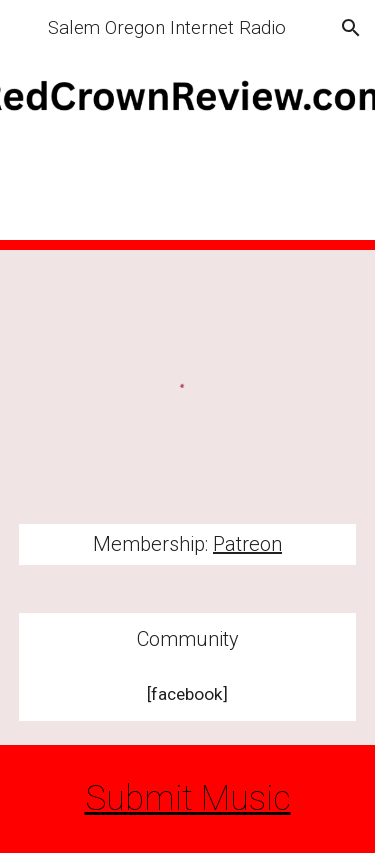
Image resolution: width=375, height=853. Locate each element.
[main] (188, 544)
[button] (24, 27)
